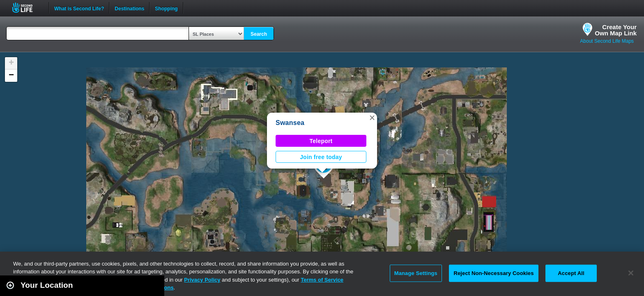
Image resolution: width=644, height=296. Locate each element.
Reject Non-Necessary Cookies (493, 273)
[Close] (631, 273)
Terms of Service (322, 280)
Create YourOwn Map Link (616, 30)
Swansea (290, 123)
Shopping (166, 8)
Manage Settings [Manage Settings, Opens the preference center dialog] (416, 273)
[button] (372, 118)
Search (259, 34)
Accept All (571, 273)
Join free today (321, 157)
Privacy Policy (202, 280)
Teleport (321, 141)
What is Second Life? (79, 8)
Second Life (27, 8)
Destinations (129, 8)
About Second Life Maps (607, 41)
